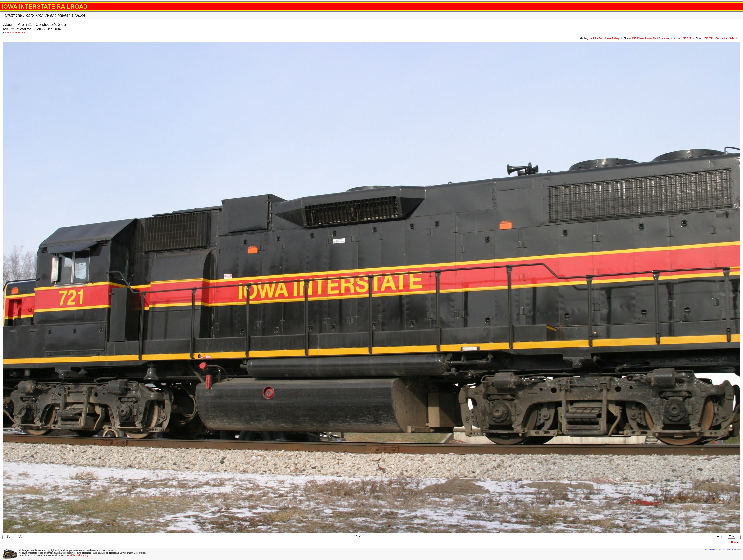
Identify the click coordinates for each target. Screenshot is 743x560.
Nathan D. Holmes (16, 33)
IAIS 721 (688, 38)
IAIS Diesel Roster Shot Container (653, 38)
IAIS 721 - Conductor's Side (721, 38)
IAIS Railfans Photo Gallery (606, 38)
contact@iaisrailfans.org (76, 555)
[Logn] (735, 542)
